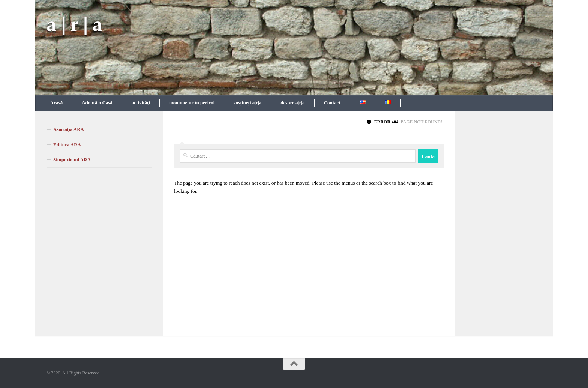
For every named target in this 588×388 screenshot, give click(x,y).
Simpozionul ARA (72, 160)
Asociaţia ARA (69, 129)
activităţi (141, 103)
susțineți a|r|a (247, 103)
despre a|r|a (292, 103)
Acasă (56, 103)
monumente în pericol (192, 103)
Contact (332, 103)
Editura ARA (67, 145)
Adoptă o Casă (97, 103)
